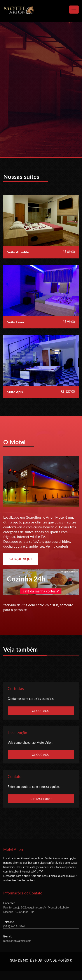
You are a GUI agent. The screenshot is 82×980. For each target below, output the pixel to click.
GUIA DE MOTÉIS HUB (26, 960)
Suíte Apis (15, 392)
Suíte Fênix (16, 322)
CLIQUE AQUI (21, 559)
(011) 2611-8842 (41, 799)
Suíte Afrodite (18, 252)
